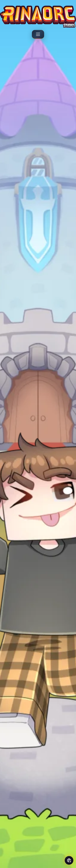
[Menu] (38, 34)
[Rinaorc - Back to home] (38, 17)
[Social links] (69, 860)
